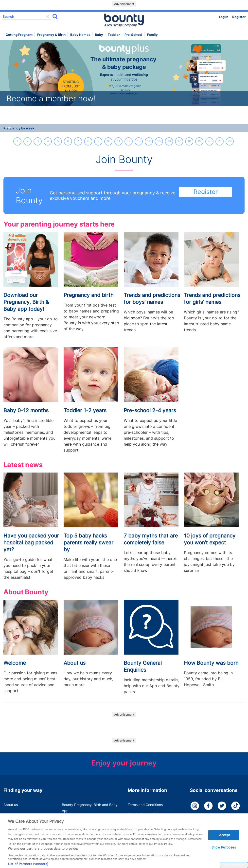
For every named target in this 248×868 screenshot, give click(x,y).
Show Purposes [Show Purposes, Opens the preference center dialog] (224, 853)
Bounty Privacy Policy (145, 814)
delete (48, 17)
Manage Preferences (234, 865)
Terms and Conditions (145, 805)
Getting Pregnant (19, 35)
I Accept (224, 841)
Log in (224, 17)
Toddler (114, 35)
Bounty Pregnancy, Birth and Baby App (90, 808)
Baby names (80, 35)
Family (152, 35)
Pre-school (133, 35)
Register (239, 17)
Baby (99, 35)
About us (11, 805)
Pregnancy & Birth (51, 35)
